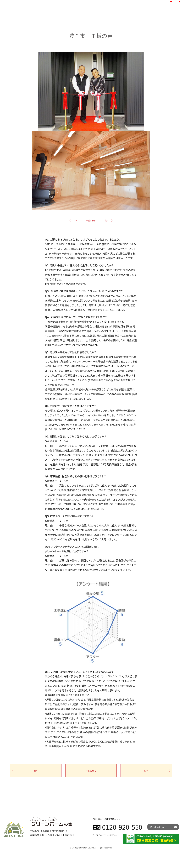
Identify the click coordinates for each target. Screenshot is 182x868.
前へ (75, 220)
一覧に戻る (91, 220)
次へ (107, 220)
